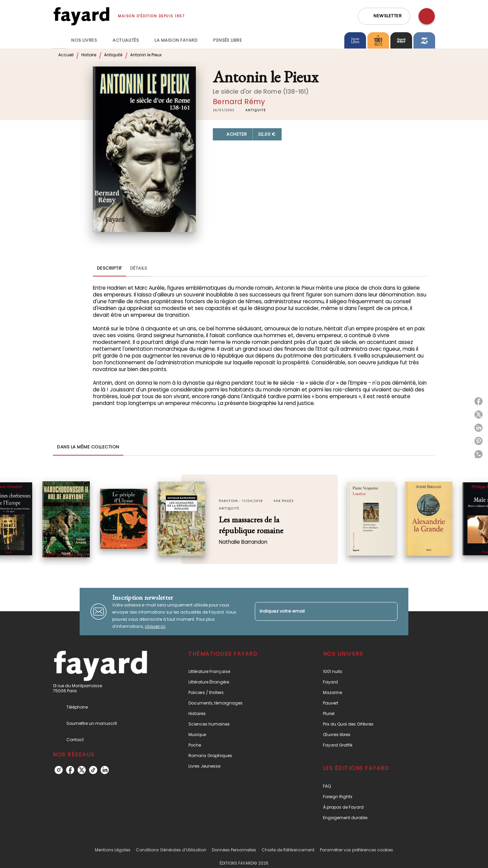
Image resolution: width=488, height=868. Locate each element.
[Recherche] (427, 16)
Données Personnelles (234, 850)
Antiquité (113, 55)
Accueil (66, 55)
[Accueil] (81, 16)
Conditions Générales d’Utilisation (171, 850)
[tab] (60, 40)
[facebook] (70, 770)
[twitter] (82, 770)
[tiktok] (93, 770)
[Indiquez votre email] (318, 611)
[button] (384, 16)
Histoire (89, 55)
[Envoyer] (389, 612)
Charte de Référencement (288, 850)
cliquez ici (155, 626)
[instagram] (59, 770)
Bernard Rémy (239, 102)
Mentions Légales (113, 850)
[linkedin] (105, 770)
